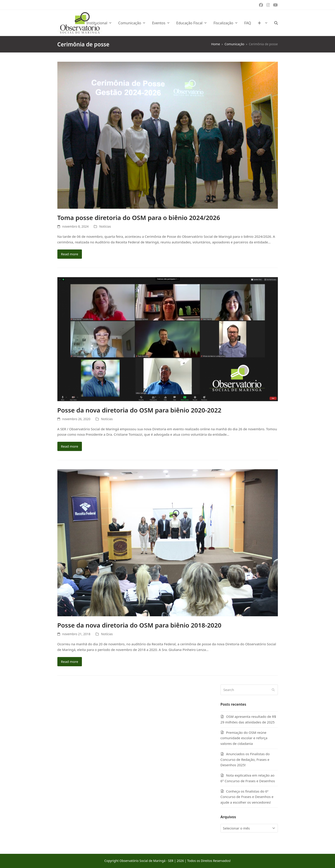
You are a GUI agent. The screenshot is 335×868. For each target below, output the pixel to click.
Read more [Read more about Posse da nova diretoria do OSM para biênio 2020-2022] (70, 446)
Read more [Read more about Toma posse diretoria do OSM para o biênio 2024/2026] (70, 254)
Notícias (105, 226)
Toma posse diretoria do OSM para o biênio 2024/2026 (139, 218)
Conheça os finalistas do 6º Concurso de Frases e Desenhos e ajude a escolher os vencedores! (247, 797)
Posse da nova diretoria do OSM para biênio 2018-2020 (139, 625)
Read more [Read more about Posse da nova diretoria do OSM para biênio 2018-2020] (70, 662)
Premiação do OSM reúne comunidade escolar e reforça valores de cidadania (244, 738)
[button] (276, 23)
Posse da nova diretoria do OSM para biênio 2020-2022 (139, 410)
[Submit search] (273, 690)
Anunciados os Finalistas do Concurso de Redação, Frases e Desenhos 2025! (245, 759)
